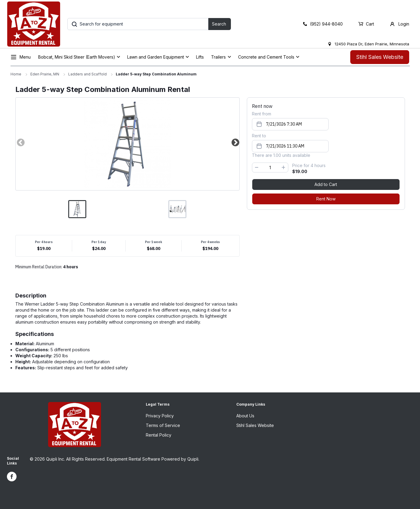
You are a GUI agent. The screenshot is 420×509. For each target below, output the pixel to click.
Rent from (262, 114)
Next (235, 142)
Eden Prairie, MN (45, 74)
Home (16, 74)
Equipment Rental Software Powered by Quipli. (153, 459)
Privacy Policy (160, 416)
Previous (20, 142)
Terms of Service (163, 425)
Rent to (259, 136)
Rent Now (326, 199)
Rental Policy (159, 435)
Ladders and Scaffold (87, 74)
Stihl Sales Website (380, 57)
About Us (245, 416)
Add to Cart (326, 184)
